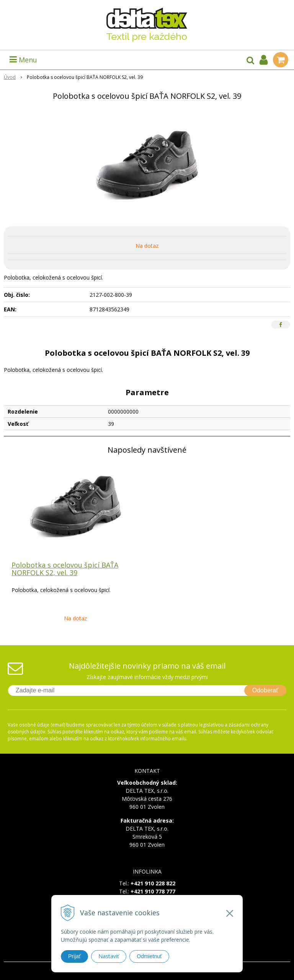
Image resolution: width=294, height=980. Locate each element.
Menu (23, 60)
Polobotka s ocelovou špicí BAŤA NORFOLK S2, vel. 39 (65, 569)
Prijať (74, 956)
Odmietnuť (149, 956)
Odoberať (265, 690)
